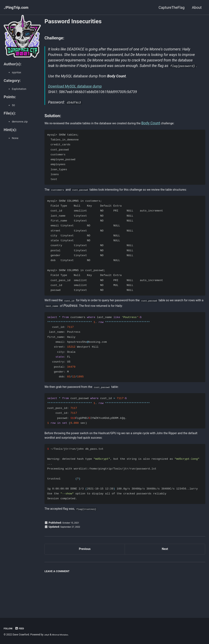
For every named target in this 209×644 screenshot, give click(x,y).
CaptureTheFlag (172, 7)
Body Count (174, 130)
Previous (85, 574)
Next (165, 574)
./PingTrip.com (16, 7)
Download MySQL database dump (76, 93)
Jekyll (47, 635)
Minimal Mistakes (63, 635)
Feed (22, 628)
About (197, 7)
